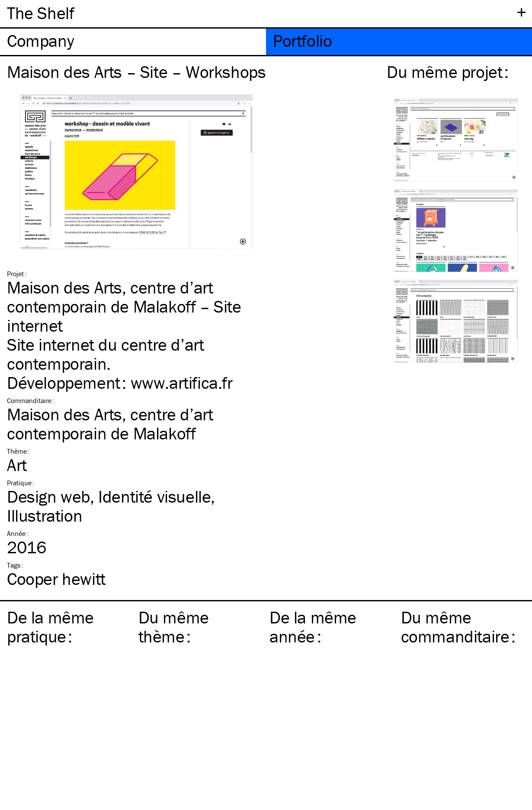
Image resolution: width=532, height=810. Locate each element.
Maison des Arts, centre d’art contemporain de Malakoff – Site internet (124, 306)
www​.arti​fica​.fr (182, 382)
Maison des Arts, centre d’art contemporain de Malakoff (110, 424)
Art (17, 465)
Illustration (45, 515)
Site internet (51, 344)
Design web (48, 496)
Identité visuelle (154, 496)
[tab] (133, 42)
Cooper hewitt (56, 579)
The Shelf (40, 13)
